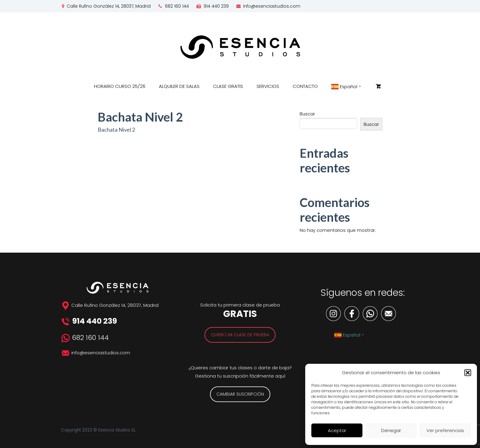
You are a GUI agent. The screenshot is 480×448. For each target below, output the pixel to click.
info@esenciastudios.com (272, 6)
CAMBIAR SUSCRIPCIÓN (240, 394)
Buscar (307, 114)
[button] (468, 373)
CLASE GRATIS (228, 86)
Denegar (391, 430)
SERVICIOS (268, 86)
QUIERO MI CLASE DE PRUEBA (240, 335)
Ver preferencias (445, 430)
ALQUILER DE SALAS (179, 86)
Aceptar (337, 430)
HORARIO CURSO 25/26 (120, 86)
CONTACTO (305, 86)
